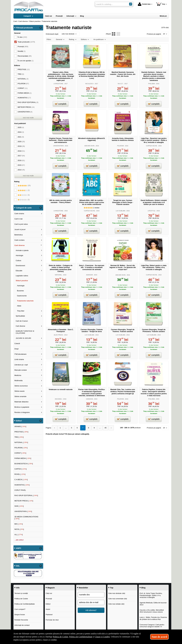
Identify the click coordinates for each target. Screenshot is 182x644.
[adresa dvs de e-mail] (91, 602)
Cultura (18, 261)
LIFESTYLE (151, 211)
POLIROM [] (21, 448)
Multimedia (18, 381)
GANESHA (89, 399)
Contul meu (144, 4)
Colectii (17, 343)
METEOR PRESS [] (24, 501)
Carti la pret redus (21, 224)
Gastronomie (22, 296)
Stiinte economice (21, 386)
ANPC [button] (19, 548)
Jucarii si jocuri (20, 229)
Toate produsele (26, 42)
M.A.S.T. (120, 84)
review (96, 208)
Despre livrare (20, 615)
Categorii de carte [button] (24, 208)
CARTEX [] (20, 469)
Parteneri (49, 615)
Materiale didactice (21, 402)
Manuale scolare (21, 370)
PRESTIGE (24, 69)
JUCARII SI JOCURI (23, 338)
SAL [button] (18, 566)
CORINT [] (20, 453)
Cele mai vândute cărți (117, 593)
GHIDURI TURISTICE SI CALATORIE (25, 332)
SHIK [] (19, 506)
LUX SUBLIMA (120, 211)
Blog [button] (143, 588)
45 (103, 428)
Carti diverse (19, 245)
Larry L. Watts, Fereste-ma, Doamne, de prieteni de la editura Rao (153, 618)
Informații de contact (22, 625)
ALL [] (18, 535)
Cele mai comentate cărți (118, 599)
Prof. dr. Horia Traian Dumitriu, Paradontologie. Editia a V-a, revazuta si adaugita (151, 595)
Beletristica (18, 235)
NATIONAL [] (21, 442)
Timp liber (21, 311)
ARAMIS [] (20, 426)
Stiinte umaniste (20, 396)
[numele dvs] (91, 595)
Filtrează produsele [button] (24, 28)
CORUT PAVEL (20, 490)
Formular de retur (52, 620)
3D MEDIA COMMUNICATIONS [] (26, 518)
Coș (161, 4)
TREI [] (19, 437)
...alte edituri (19, 540)
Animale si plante (22, 250)
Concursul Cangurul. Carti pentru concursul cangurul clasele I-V (152, 626)
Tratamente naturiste (25, 301)
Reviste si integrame (22, 412)
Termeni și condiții (21, 593)
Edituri (48, 604)
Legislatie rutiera (22, 276)
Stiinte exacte (19, 391)
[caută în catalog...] (111, 4)
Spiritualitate (20, 316)
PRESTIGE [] (21, 432)
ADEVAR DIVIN (89, 146)
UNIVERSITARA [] (23, 511)
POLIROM (120, 146)
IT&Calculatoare (20, 354)
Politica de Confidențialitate (25, 604)
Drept (16, 349)
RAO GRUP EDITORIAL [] (26, 495)
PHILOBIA (151, 84)
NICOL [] (19, 529)
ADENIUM (89, 275)
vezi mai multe (28, 118)
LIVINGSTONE (58, 84)
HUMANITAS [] (22, 485)
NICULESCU (89, 84)
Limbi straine (19, 359)
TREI (21, 74)
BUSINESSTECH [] (24, 464)
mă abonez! (91, 610)
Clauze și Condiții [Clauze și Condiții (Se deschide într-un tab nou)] (102, 637)
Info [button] (18, 588)
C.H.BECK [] (21, 480)
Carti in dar (18, 219)
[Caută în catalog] (131, 4)
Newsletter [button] (83, 588)
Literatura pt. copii (21, 365)
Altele (19, 306)
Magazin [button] (51, 588)
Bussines (20, 291)
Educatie (19, 271)
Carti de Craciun (22, 321)
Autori (48, 609)
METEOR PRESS (26, 107)
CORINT (23, 88)
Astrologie (19, 255)
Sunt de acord (159, 637)
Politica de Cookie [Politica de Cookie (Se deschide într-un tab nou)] (61, 637)
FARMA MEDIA (25, 93)
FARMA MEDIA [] (23, 458)
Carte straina (19, 214)
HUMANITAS (24, 98)
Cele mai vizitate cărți (116, 604)
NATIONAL (58, 275)
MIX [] (18, 524)
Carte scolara (19, 240)
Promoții (49, 599)
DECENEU (58, 399)
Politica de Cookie (21, 599)
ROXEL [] (20, 474)
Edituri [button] (19, 421)
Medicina (18, 375)
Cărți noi (49, 593)
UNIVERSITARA (58, 146)
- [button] (40, 28)
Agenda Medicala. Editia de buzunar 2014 (153, 604)
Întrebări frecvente (21, 620)
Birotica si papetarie (22, 407)
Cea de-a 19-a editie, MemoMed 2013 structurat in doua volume (152, 611)
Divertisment (20, 266)
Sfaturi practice (22, 281)
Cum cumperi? (20, 609)
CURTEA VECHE (151, 146)
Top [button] (112, 588)
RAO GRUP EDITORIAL (28, 102)
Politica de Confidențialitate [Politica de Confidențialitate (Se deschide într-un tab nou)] (81, 637)
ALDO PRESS (58, 335)
